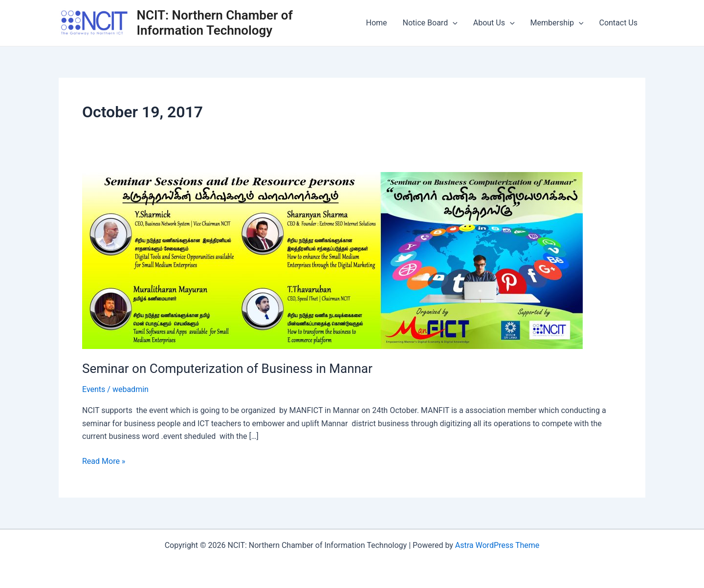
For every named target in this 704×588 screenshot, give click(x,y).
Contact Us (618, 23)
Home (377, 23)
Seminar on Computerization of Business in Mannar (227, 369)
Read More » (104, 460)
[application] (453, 23)
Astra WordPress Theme (497, 545)
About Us (494, 23)
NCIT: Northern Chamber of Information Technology (215, 23)
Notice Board (430, 23)
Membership (557, 23)
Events (94, 389)
